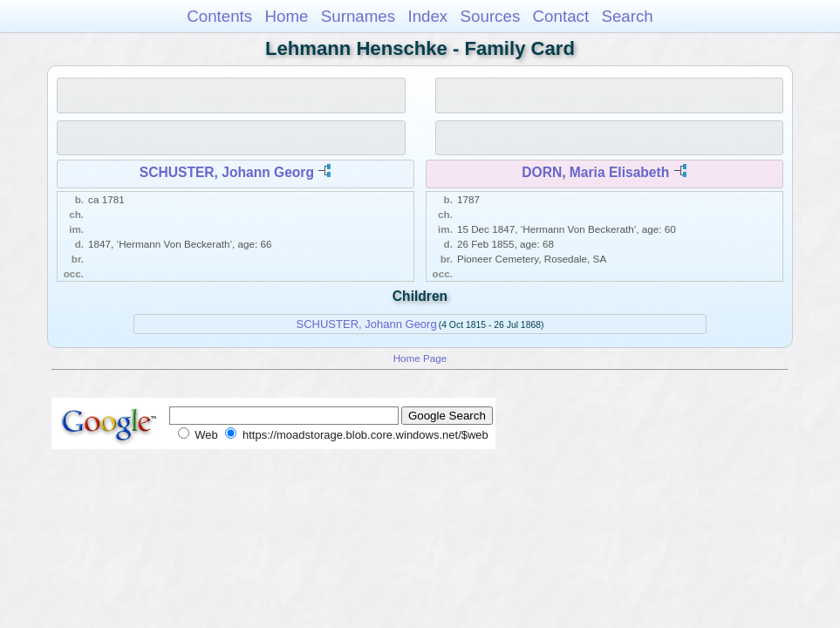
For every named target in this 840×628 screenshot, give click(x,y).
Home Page (420, 358)
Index (427, 16)
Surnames (358, 16)
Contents (219, 16)
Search (627, 16)
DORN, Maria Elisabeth (595, 172)
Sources (491, 16)
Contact (561, 16)
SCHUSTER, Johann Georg (227, 172)
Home (286, 16)
